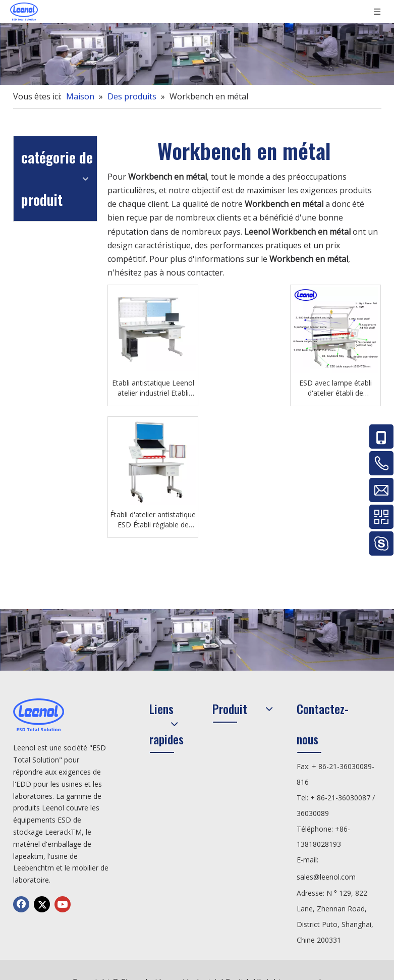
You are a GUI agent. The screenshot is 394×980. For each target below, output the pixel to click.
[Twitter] (42, 904)
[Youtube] (63, 904)
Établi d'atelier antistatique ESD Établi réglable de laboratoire (153, 520)
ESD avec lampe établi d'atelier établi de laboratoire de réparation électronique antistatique (335, 388)
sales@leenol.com (326, 877)
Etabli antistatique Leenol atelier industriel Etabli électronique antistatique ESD (153, 388)
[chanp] (197, 54)
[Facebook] (21, 904)
